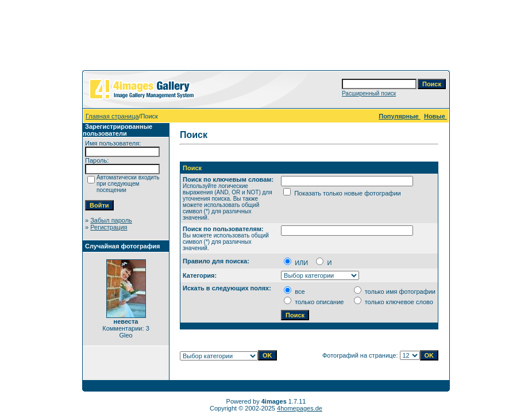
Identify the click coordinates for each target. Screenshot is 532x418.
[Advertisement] (266, 37)
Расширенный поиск (369, 93)
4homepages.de (300, 408)
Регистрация (109, 227)
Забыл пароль (111, 220)
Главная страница (112, 116)
